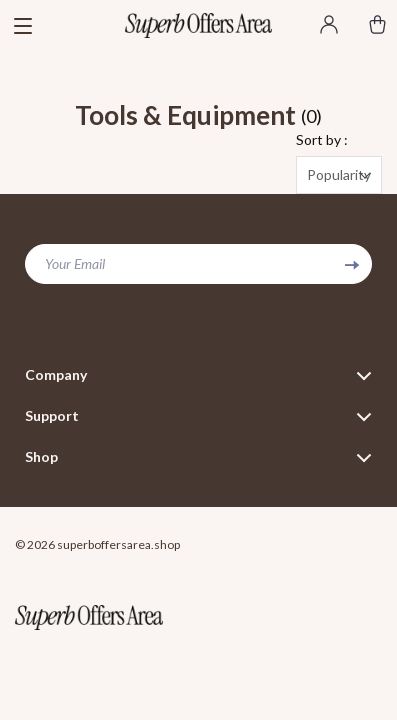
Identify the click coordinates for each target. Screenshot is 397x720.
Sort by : (322, 139)
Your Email (75, 263)
